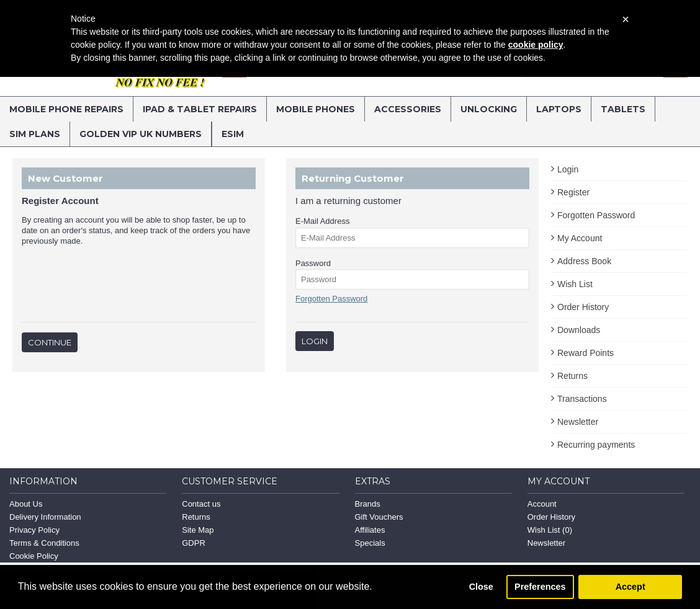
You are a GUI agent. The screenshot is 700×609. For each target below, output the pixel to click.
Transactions (582, 399)
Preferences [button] (540, 587)
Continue (50, 342)
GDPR (194, 543)
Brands (368, 504)
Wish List (575, 284)
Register (573, 192)
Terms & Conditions (44, 543)
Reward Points (586, 353)
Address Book (584, 261)
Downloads (579, 330)
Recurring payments (596, 445)
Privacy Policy (34, 530)
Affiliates (370, 530)
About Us (26, 504)
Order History (583, 307)
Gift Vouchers (379, 517)
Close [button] (481, 587)
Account (542, 504)
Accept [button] (630, 587)
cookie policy (536, 45)
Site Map (198, 530)
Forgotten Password (596, 215)
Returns (572, 376)
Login (568, 169)
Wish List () (550, 530)
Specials (370, 543)
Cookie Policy (34, 556)
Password (313, 263)
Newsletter (578, 422)
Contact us (201, 504)
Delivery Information (45, 517)
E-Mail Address (322, 221)
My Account (580, 238)
